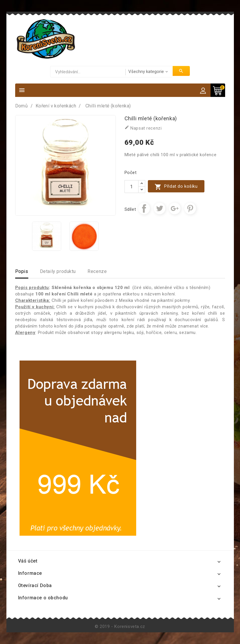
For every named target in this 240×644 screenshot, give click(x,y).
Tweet (160, 208)
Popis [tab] (22, 271)
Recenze (97, 271)
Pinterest (190, 208)
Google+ (175, 208)
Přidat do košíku (176, 187)
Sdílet (144, 208)
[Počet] (132, 187)
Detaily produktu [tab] (58, 271)
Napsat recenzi (143, 128)
